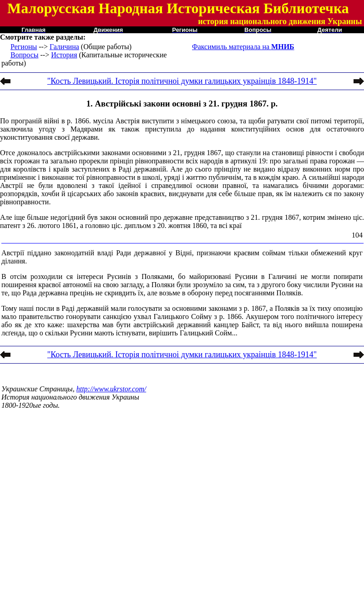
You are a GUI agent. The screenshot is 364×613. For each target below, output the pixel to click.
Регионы (24, 47)
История (64, 55)
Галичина (64, 47)
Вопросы (24, 55)
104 (357, 235)
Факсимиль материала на (243, 47)
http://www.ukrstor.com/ (111, 389)
